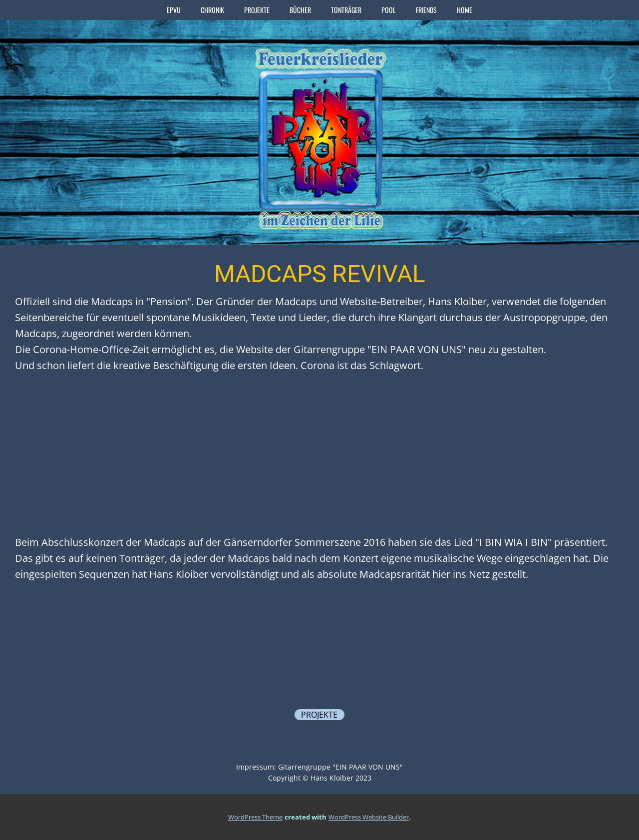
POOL (389, 10)
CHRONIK (212, 10)
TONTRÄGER (346, 10)
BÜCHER (300, 10)
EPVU (174, 10)
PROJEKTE (257, 10)
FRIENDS (426, 10)
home (465, 10)
